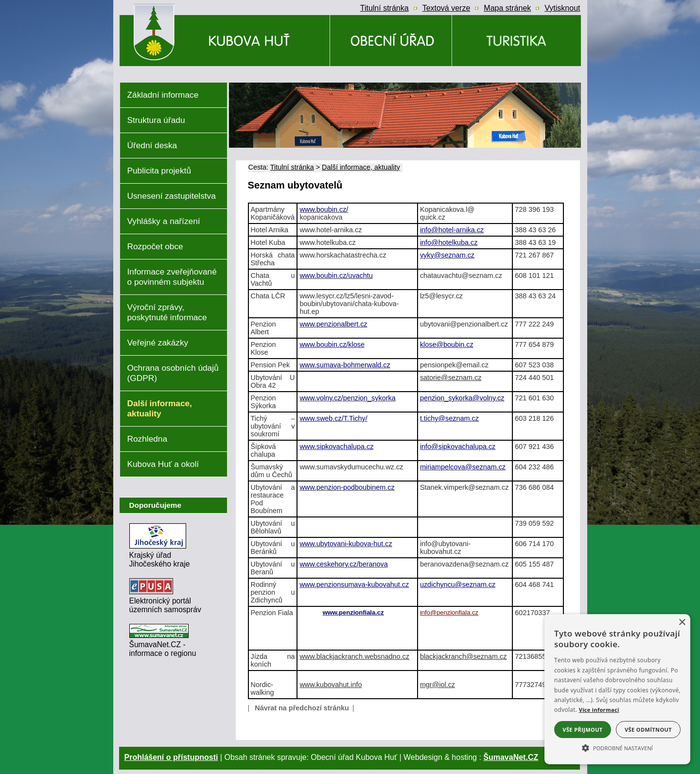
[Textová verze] (446, 8)
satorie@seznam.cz (451, 378)
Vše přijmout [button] (582, 730)
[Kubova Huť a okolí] (516, 41)
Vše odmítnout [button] (648, 730)
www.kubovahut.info (331, 685)
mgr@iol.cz (437, 685)
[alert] (617, 689)
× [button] (682, 623)
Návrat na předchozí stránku (302, 708)
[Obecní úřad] (391, 41)
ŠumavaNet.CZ (511, 757)
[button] (617, 747)
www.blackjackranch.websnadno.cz (354, 656)
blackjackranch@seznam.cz (464, 656)
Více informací (599, 710)
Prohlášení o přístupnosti (171, 757)
